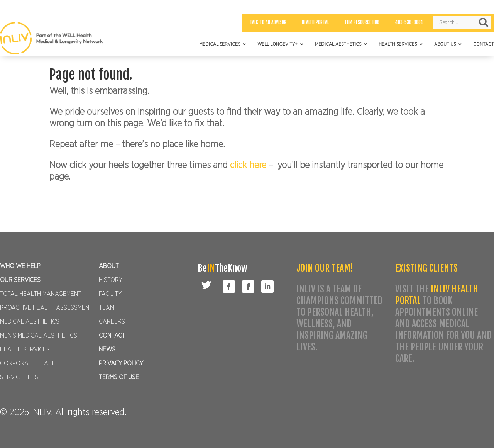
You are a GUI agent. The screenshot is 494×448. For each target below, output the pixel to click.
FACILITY (110, 294)
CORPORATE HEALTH (29, 363)
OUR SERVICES (20, 280)
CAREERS (112, 322)
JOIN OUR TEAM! (325, 268)
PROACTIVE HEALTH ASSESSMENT (46, 308)
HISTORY (111, 280)
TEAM (107, 308)
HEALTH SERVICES (25, 350)
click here (249, 165)
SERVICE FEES (19, 377)
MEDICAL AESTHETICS (30, 322)
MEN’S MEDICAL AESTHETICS (39, 336)
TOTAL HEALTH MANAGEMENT (41, 294)
